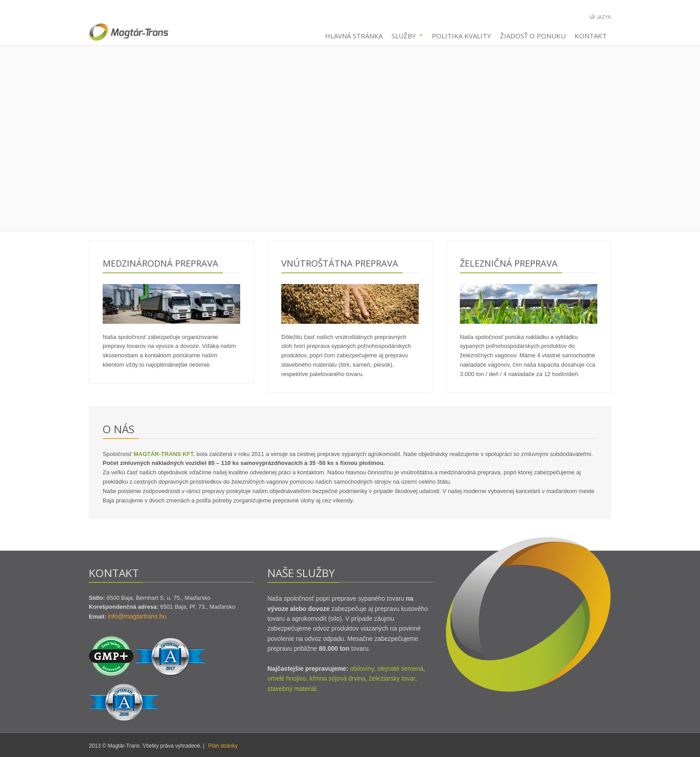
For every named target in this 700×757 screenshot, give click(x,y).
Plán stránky (223, 746)
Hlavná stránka (354, 36)
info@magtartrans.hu (137, 616)
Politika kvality (461, 36)
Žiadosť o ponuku (533, 36)
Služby (407, 36)
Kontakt (591, 36)
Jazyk (604, 17)
